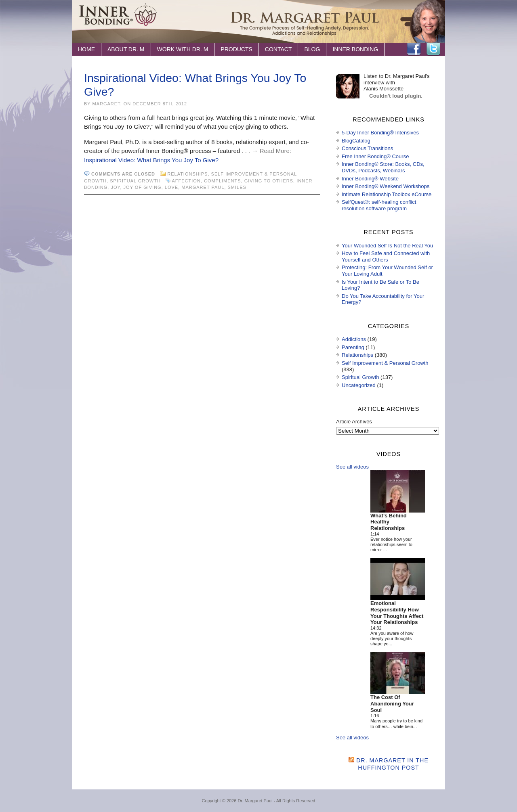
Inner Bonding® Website (370, 179)
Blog (312, 49)
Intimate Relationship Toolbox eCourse (387, 194)
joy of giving (143, 187)
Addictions (354, 339)
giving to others (269, 181)
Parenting (353, 347)
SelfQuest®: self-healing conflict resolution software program (379, 205)
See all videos (352, 467)
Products (236, 49)
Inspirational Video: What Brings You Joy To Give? (151, 160)
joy (115, 187)
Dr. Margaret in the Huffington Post (392, 764)
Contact (278, 49)
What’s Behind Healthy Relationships (389, 522)
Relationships (187, 174)
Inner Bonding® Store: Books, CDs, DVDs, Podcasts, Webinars (383, 167)
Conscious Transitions (367, 148)
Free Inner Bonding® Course (375, 156)
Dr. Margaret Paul (255, 801)
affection (186, 181)
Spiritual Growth (135, 181)
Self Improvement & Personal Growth (385, 363)
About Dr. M (126, 49)
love (171, 187)
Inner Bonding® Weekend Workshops (386, 186)
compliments (223, 181)
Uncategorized (359, 385)
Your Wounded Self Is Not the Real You (387, 246)
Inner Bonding (355, 49)
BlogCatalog (356, 141)
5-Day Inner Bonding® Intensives (380, 133)
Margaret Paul (203, 187)
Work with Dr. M (183, 49)
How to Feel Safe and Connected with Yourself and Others (386, 256)
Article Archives (354, 422)
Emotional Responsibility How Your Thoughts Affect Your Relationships (397, 613)
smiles (237, 187)
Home (86, 49)
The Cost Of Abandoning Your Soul (392, 703)
